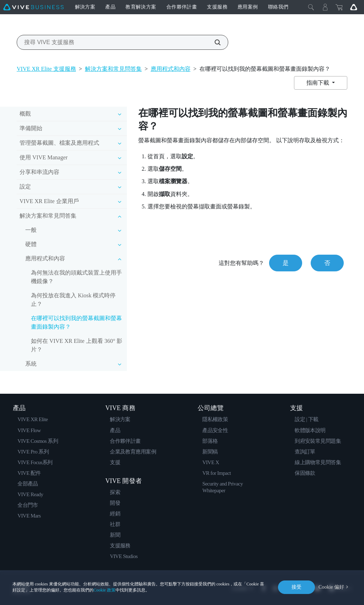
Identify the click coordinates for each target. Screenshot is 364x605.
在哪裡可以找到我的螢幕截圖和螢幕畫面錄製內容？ (76, 322)
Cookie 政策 (105, 590)
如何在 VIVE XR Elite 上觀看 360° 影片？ (77, 345)
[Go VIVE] (354, 7)
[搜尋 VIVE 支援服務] (214, 42)
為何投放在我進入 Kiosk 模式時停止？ (73, 300)
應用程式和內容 (171, 69)
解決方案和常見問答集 (113, 69)
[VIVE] (33, 7)
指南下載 (318, 83)
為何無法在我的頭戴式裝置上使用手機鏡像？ (76, 277)
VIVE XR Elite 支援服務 (46, 69)
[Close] (311, 7)
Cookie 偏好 (331, 587)
